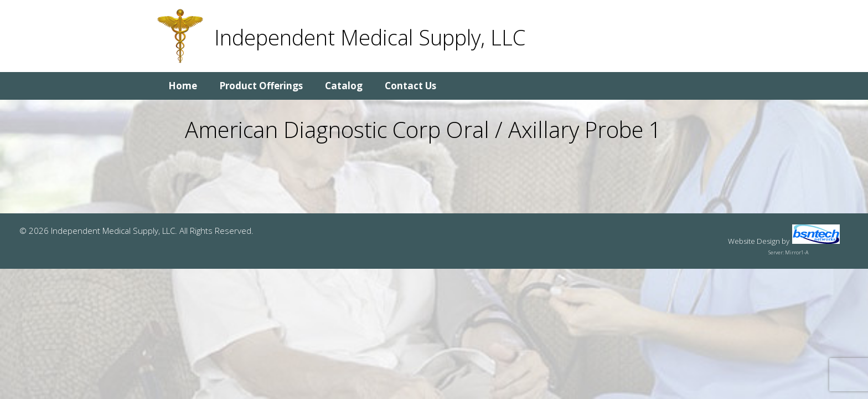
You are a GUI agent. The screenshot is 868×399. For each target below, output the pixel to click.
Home (183, 86)
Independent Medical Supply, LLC (370, 37)
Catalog (344, 86)
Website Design (754, 241)
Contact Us (410, 86)
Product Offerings (261, 86)
